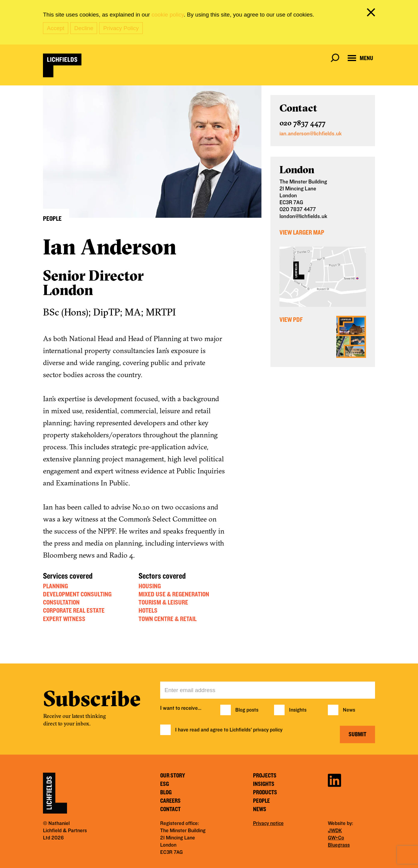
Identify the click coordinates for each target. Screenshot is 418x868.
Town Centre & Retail (168, 619)
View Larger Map (302, 232)
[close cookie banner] (372, 14)
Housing (150, 586)
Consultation (61, 602)
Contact (170, 809)
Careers (170, 801)
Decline (84, 28)
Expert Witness (64, 619)
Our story (173, 776)
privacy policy (268, 730)
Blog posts (247, 710)
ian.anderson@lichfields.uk (311, 134)
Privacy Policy (121, 28)
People (261, 801)
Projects (265, 776)
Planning (55, 586)
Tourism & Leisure (163, 602)
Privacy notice (268, 823)
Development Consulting (77, 594)
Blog (166, 793)
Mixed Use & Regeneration (174, 594)
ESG (165, 784)
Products (265, 793)
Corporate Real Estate (74, 611)
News (349, 710)
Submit (357, 734)
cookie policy (168, 15)
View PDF (291, 320)
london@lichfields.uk (303, 216)
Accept (56, 28)
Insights (298, 710)
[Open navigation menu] (360, 58)
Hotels (148, 611)
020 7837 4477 (302, 123)
